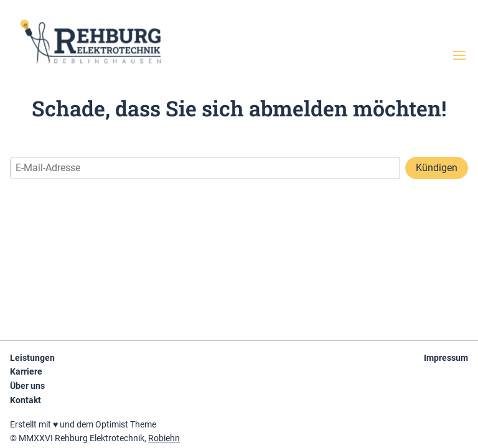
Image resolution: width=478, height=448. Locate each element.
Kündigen (437, 168)
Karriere (26, 371)
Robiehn (164, 438)
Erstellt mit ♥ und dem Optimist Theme (83, 424)
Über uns (27, 386)
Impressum (446, 358)
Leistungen (32, 358)
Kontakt (26, 400)
